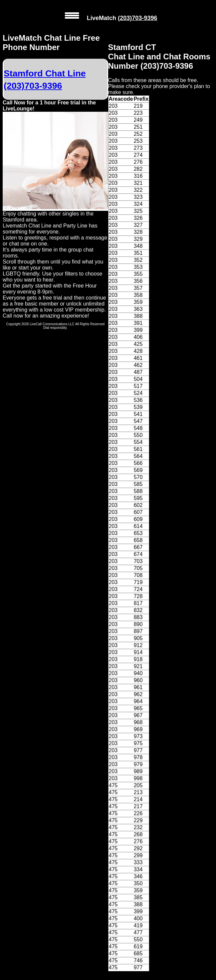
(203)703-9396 (138, 18)
